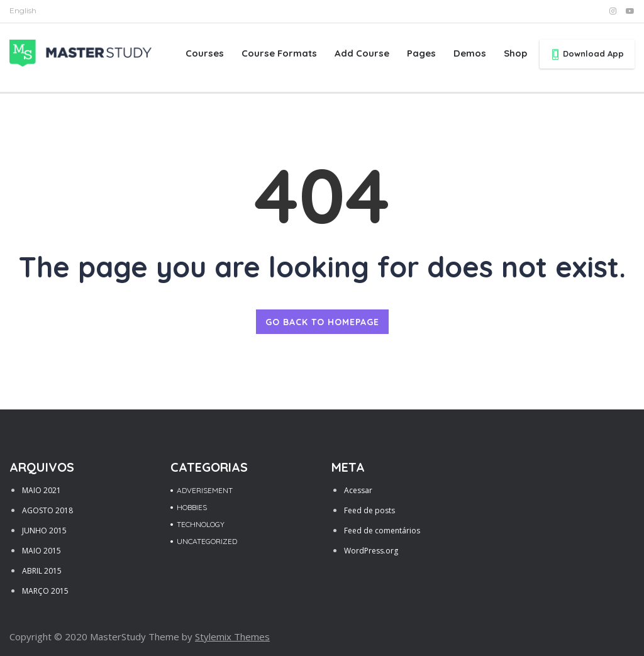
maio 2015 (42, 551)
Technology (201, 524)
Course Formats (279, 53)
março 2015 (45, 591)
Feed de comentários (382, 531)
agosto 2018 (47, 510)
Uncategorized (207, 541)
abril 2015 (42, 571)
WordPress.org (371, 551)
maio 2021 (42, 490)
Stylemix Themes (232, 637)
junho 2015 (44, 531)
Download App (587, 54)
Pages (421, 53)
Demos (470, 53)
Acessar (358, 490)
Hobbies (192, 507)
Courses (205, 53)
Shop (515, 53)
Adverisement (205, 490)
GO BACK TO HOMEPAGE (322, 322)
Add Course (362, 53)
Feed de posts (369, 510)
